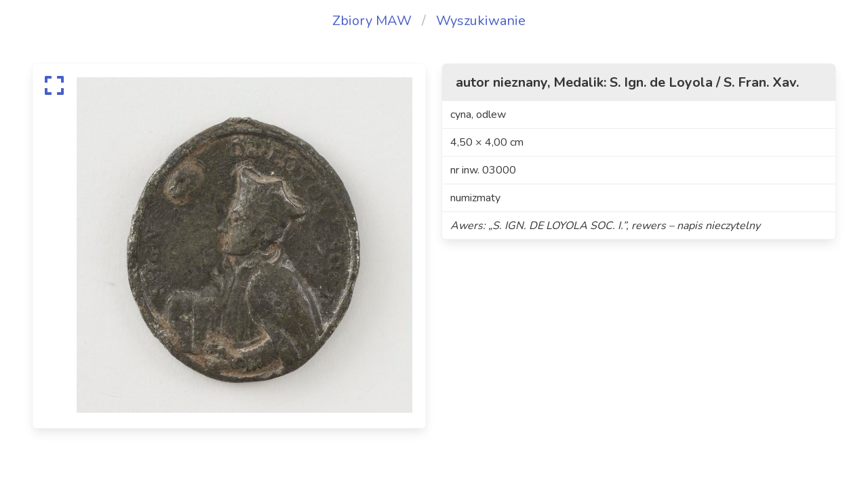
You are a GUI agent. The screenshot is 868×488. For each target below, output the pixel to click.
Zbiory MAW (372, 21)
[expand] (54, 85)
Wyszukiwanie (481, 21)
